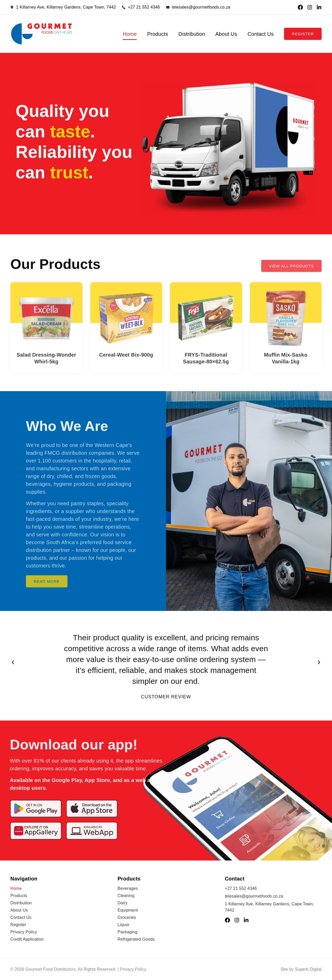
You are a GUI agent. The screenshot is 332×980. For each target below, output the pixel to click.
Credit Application (27, 939)
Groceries (127, 917)
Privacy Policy (24, 932)
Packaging (127, 932)
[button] (13, 668)
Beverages (128, 888)
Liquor (123, 925)
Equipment (128, 910)
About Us (226, 34)
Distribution (192, 34)
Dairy (122, 903)
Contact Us (261, 34)
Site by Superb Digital (301, 969)
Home (130, 34)
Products (158, 34)
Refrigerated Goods (136, 939)
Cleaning (126, 896)
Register (18, 925)
